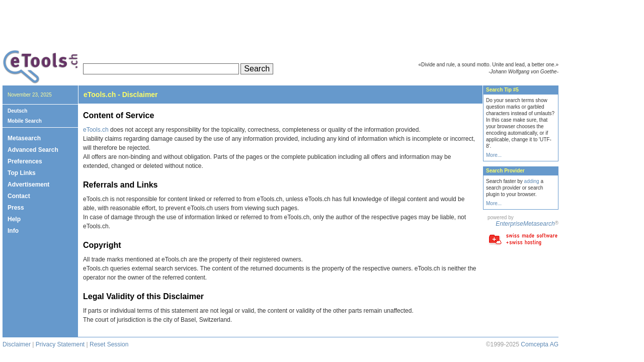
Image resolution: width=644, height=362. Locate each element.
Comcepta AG (540, 344)
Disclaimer (17, 344)
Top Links (22, 173)
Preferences (25, 161)
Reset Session (109, 344)
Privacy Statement (60, 344)
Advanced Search (33, 150)
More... (494, 155)
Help (14, 219)
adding (532, 181)
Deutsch (17, 111)
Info (13, 231)
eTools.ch (96, 130)
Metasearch (24, 138)
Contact (19, 196)
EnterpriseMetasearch (525, 224)
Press (16, 208)
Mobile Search (25, 121)
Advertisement (28, 185)
